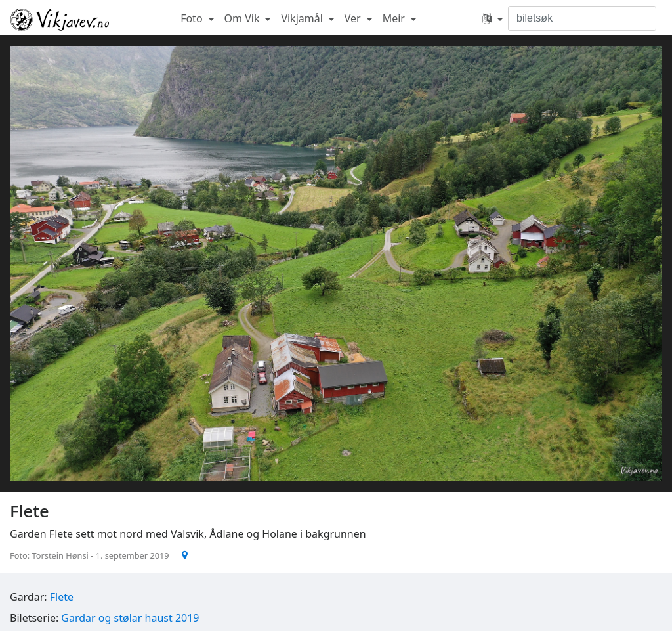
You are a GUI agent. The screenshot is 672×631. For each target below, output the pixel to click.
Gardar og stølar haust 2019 (130, 618)
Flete (62, 597)
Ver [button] (354, 18)
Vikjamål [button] (303, 18)
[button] (493, 18)
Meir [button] (395, 18)
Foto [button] (193, 18)
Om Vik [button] (243, 18)
